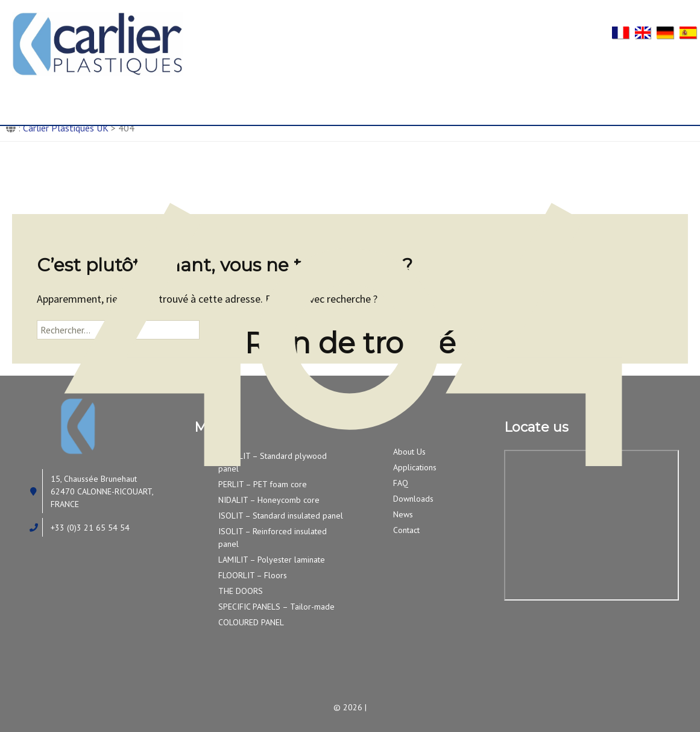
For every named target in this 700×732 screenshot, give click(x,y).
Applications (352, 98)
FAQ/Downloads (464, 98)
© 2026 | (350, 707)
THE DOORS (241, 591)
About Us (148, 98)
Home (49, 98)
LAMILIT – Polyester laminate (272, 560)
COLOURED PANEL (251, 622)
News (573, 98)
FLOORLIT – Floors (253, 575)
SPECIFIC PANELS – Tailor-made (276, 607)
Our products (260, 98)
